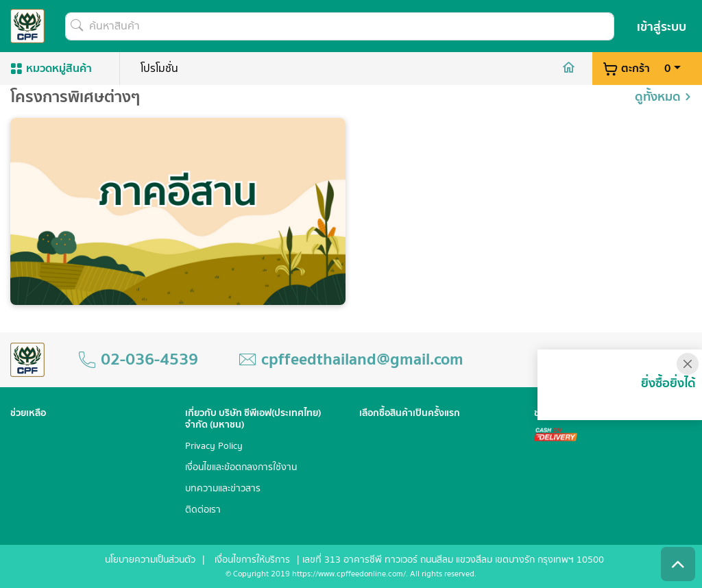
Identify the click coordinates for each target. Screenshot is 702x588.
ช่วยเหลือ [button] (28, 414)
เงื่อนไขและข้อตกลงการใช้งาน (241, 468)
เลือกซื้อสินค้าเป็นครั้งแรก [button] (410, 414)
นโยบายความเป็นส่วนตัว (150, 560)
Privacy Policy (214, 446)
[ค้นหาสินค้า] (340, 26)
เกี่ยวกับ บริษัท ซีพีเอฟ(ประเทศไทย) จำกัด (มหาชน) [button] (253, 419)
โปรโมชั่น (159, 69)
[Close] (688, 364)
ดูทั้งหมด (663, 100)
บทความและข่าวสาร (223, 489)
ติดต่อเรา (203, 510)
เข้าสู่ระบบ (662, 27)
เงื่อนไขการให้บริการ (252, 560)
